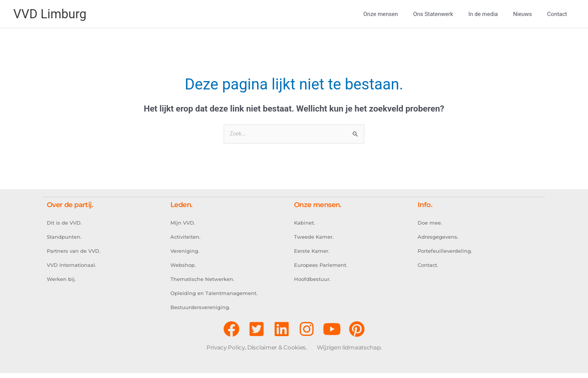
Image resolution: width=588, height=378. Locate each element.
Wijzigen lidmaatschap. (349, 352)
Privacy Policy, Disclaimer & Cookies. (257, 352)
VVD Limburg (52, 14)
